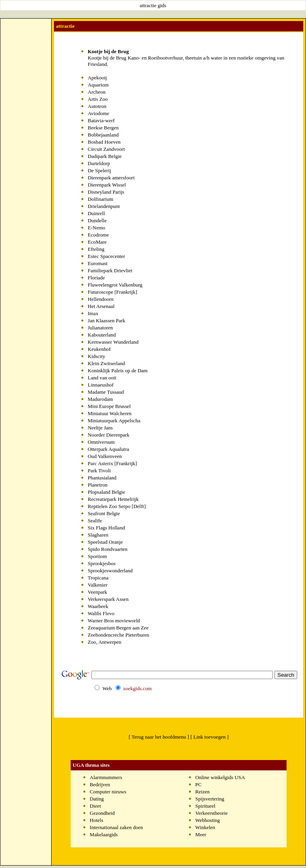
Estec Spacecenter (106, 256)
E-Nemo (96, 228)
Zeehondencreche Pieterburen (118, 635)
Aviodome (98, 113)
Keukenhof (99, 349)
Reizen (202, 792)
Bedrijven (100, 784)
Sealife (95, 521)
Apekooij (97, 78)
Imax (93, 313)
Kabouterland (102, 335)
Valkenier (98, 585)
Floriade (96, 278)
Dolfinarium (100, 199)
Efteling (96, 249)
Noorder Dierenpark (109, 435)
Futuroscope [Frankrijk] (113, 292)
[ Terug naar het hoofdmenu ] (159, 737)
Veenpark (97, 592)
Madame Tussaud (106, 392)
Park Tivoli (99, 471)
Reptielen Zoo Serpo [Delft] (117, 506)
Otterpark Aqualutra (108, 449)
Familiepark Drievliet (110, 270)
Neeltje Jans (100, 428)
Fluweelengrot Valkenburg (115, 285)
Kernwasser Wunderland (113, 342)
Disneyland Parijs (106, 192)
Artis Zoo (98, 99)
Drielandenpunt (104, 206)
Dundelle (97, 220)
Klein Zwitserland (106, 363)
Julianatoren (100, 328)
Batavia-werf (101, 120)
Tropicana (98, 578)
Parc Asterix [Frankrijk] (112, 463)
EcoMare (97, 242)
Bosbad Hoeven (104, 142)
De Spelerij (99, 170)
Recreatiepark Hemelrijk (113, 499)
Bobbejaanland (103, 135)
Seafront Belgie (104, 513)
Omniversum (101, 442)
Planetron (98, 485)
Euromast (98, 263)
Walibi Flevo (101, 613)
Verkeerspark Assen (108, 599)
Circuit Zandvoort (106, 149)
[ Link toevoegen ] (210, 737)
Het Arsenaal (101, 306)
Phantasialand (102, 478)
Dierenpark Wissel (107, 185)
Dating (97, 799)
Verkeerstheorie (212, 813)
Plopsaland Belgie (106, 492)
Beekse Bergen (103, 128)
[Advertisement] (26, 139)
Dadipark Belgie (105, 156)
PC (198, 784)
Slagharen (98, 535)
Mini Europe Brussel (109, 406)
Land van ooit (102, 378)
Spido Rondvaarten (108, 549)
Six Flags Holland (106, 528)
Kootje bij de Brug (108, 51)
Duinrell (96, 213)
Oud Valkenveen (105, 456)
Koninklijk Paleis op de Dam (118, 370)
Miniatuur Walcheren (110, 413)
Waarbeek (98, 606)
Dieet (95, 806)
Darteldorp (99, 163)
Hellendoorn (101, 299)
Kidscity (96, 356)
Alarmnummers (106, 777)
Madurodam (100, 399)
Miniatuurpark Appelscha (114, 421)
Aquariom (98, 85)
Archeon (97, 92)
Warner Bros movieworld (114, 621)
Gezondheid (102, 813)
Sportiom (97, 556)
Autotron (97, 106)
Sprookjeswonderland (110, 571)
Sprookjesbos (102, 563)
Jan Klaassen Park (107, 320)
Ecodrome (98, 235)
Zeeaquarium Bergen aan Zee (118, 628)
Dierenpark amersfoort (111, 178)
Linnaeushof (101, 385)
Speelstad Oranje (105, 542)
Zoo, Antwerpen (104, 642)
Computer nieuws (108, 792)
